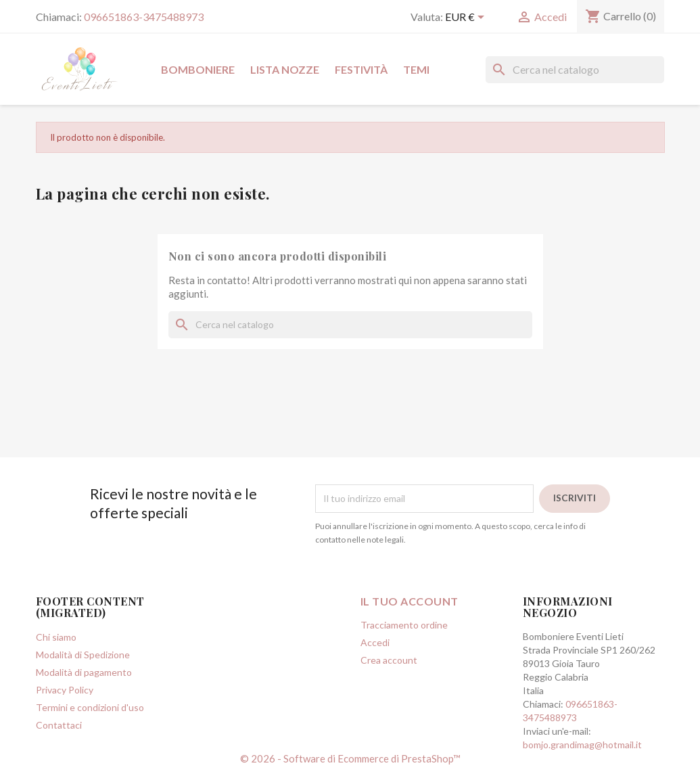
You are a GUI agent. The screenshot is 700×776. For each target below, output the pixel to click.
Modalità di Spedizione (83, 655)
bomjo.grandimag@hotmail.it (582, 745)
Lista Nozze (285, 69)
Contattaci (59, 725)
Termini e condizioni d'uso (90, 707)
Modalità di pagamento (84, 672)
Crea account (389, 660)
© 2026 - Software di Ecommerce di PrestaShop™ (350, 758)
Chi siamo (56, 637)
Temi (416, 69)
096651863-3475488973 (144, 17)
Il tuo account (410, 601)
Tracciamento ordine (404, 625)
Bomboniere (198, 69)
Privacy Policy (65, 690)
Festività (361, 69)
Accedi (375, 642)
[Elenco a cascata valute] (467, 18)
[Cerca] (575, 70)
